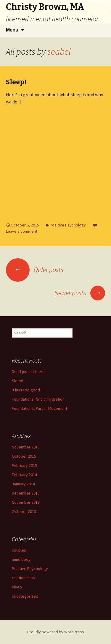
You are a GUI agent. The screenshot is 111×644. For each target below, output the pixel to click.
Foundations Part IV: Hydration (38, 399)
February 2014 (24, 475)
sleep (17, 587)
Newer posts (80, 293)
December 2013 (26, 493)
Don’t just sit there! (29, 371)
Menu (12, 30)
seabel (59, 51)
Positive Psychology (68, 225)
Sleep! (16, 82)
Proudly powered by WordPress (56, 632)
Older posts (35, 270)
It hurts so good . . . (29, 390)
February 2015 (24, 465)
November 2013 (26, 502)
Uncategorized (25, 596)
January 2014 (23, 484)
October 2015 (24, 456)
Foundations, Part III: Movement (40, 408)
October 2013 (24, 511)
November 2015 (26, 447)
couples (19, 550)
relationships (23, 578)
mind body (21, 559)
